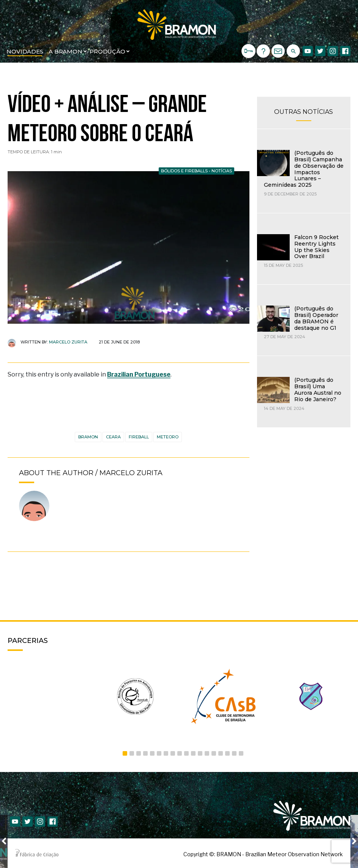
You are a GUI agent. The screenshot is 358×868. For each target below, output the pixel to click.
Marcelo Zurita (68, 342)
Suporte (263, 51)
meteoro (168, 437)
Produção (107, 51)
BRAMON (88, 437)
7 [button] (166, 753)
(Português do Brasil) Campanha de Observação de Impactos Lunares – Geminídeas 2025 (304, 169)
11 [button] (193, 753)
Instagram (333, 51)
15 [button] (221, 753)
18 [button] (241, 753)
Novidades (25, 51)
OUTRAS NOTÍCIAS (304, 112)
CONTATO (278, 51)
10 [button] (186, 753)
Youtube (308, 51)
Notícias (222, 171)
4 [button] (145, 753)
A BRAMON (65, 51)
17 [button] (234, 753)
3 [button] (139, 753)
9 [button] (180, 753)
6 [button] (159, 753)
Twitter (320, 51)
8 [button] (173, 753)
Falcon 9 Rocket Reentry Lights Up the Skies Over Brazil (316, 247)
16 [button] (227, 753)
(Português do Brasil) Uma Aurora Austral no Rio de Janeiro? (318, 389)
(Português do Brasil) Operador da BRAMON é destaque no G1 (316, 318)
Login (249, 47)
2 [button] (132, 753)
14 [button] (214, 753)
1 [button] (125, 753)
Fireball (139, 437)
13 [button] (207, 753)
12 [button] (200, 753)
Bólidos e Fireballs (184, 171)
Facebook (345, 51)
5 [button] (152, 753)
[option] (48, 696)
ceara (113, 437)
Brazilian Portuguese (139, 374)
